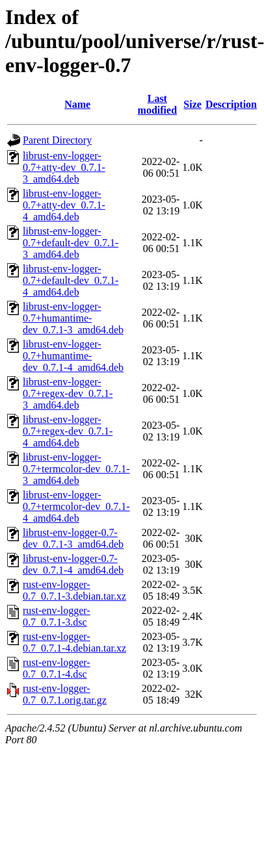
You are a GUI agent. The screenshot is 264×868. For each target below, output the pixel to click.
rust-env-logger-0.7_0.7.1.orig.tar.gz (65, 694)
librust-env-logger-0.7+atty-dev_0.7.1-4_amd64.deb (64, 205)
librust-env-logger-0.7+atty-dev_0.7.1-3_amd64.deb (64, 167)
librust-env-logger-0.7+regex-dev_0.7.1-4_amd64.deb (68, 431)
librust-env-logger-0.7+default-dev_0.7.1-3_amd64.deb (71, 243)
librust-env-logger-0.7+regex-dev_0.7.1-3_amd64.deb (68, 393)
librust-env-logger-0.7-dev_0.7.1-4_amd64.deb (73, 564)
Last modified (157, 104)
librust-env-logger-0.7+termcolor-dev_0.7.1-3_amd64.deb (76, 469)
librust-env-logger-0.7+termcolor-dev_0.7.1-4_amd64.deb (76, 506)
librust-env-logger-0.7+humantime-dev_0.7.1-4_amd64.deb (73, 356)
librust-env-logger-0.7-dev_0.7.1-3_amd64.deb (73, 538)
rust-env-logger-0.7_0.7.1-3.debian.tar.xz (74, 590)
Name (77, 104)
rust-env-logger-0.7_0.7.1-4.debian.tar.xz (74, 642)
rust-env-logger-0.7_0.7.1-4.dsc (57, 668)
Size (192, 104)
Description (231, 104)
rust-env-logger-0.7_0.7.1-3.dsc (57, 616)
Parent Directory (57, 140)
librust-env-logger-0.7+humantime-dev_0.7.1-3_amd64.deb (73, 318)
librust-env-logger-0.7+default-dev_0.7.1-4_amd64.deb (71, 280)
